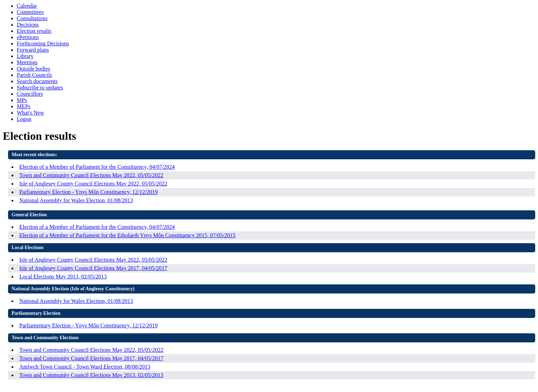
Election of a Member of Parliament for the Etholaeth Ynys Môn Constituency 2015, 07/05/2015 (127, 235)
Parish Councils (34, 75)
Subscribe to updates (40, 88)
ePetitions (28, 37)
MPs (22, 100)
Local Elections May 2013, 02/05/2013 (63, 277)
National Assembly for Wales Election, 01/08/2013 (76, 200)
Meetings (27, 62)
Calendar (27, 6)
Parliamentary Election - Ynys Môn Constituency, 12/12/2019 (88, 192)
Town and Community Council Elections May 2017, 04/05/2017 (91, 358)
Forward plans (33, 50)
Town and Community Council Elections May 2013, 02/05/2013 (91, 375)
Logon (24, 119)
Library (25, 56)
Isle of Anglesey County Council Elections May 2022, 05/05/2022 (93, 184)
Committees (30, 12)
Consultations (32, 18)
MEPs (24, 106)
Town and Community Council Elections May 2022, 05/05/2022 (91, 175)
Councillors (30, 94)
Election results (34, 31)
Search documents (37, 81)
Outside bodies (34, 69)
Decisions (28, 25)
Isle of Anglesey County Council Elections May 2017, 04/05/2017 (93, 268)
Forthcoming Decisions (43, 43)
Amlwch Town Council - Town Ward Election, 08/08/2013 (85, 367)
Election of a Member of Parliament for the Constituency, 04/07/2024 (97, 167)
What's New (30, 113)
